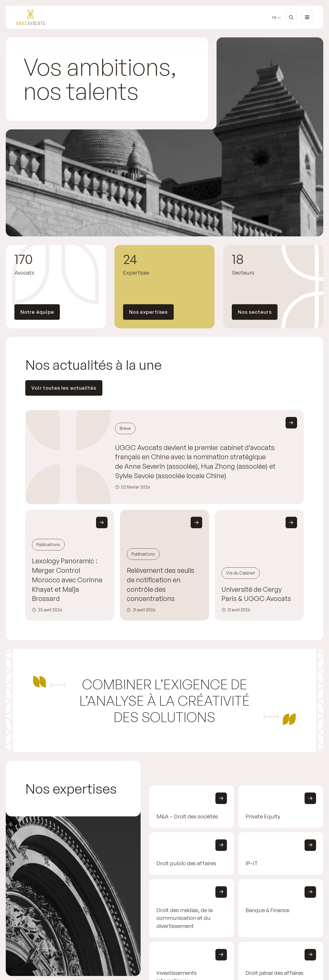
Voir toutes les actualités (64, 388)
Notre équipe (37, 312)
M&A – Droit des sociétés (187, 817)
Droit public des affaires (186, 863)
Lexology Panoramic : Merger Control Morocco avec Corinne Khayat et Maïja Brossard (67, 580)
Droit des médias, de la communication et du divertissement (184, 918)
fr (274, 18)
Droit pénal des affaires (275, 973)
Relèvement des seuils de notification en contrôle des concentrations (161, 584)
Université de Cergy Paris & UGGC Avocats (256, 594)
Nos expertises (148, 312)
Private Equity (263, 817)
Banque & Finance (267, 910)
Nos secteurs (255, 312)
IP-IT (252, 863)
